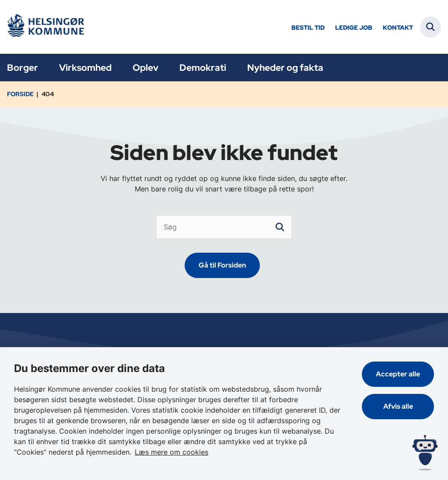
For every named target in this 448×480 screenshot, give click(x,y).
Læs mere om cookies (171, 452)
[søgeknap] (280, 227)
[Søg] (224, 227)
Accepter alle (398, 374)
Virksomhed (85, 68)
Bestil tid (308, 28)
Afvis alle (398, 406)
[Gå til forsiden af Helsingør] (45, 27)
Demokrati (203, 68)
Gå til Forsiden (222, 265)
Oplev (145, 68)
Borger (23, 68)
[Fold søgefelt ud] (430, 27)
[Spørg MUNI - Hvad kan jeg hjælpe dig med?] (425, 453)
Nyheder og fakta (285, 68)
